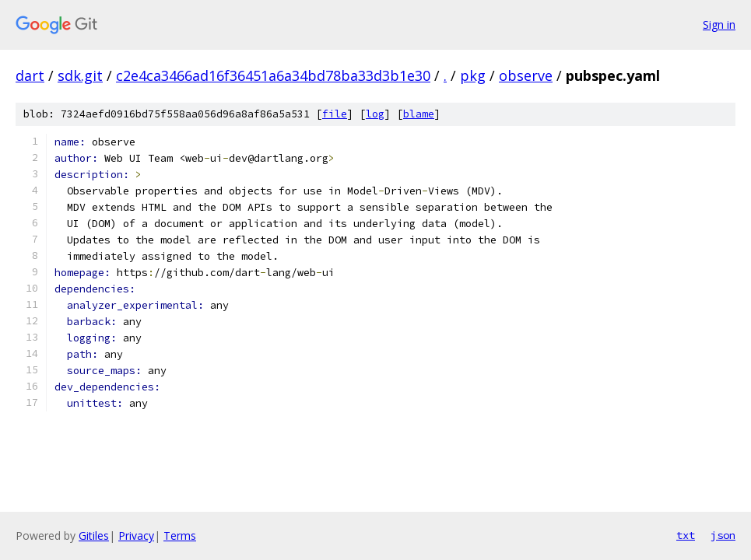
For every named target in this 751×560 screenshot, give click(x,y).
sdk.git (80, 75)
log (375, 114)
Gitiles (94, 535)
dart (30, 75)
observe (526, 75)
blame (419, 114)
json (723, 535)
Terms (180, 535)
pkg (473, 75)
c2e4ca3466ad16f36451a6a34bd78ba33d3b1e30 (273, 75)
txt (686, 535)
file (335, 114)
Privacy (136, 535)
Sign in (719, 24)
